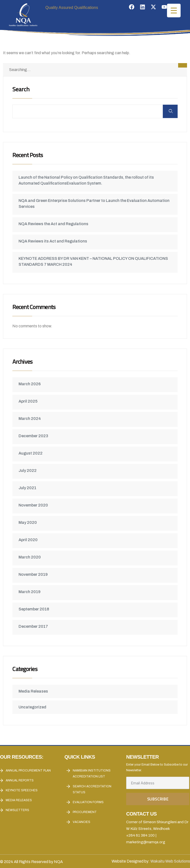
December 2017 (34, 626)
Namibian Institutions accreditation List (92, 773)
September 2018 (35, 609)
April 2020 (29, 540)
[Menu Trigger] (174, 11)
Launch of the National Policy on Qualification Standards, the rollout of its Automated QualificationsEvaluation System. (87, 180)
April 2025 (29, 401)
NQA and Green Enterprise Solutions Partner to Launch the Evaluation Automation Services (95, 204)
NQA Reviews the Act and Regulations (54, 224)
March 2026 (30, 384)
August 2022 (31, 453)
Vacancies (82, 822)
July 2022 (28, 470)
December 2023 (34, 436)
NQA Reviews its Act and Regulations (54, 241)
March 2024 (30, 419)
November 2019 (34, 574)
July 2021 (28, 488)
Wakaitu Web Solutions (170, 861)
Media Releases (34, 691)
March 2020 (30, 557)
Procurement (85, 812)
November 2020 (34, 505)
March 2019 (30, 592)
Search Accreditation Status (92, 789)
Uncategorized (33, 707)
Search (22, 90)
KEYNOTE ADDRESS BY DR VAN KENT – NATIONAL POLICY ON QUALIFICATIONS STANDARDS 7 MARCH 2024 (94, 261)
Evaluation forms (88, 802)
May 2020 (28, 522)
